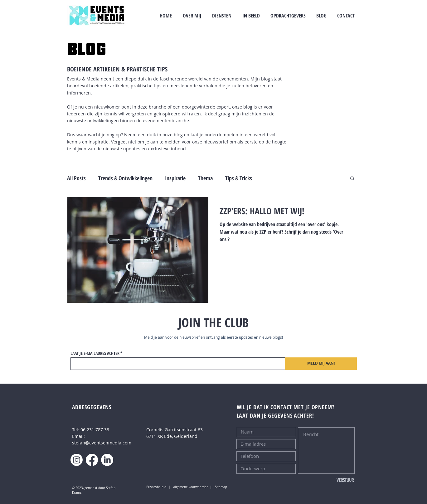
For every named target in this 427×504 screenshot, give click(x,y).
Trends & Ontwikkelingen (125, 178)
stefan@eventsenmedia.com (102, 443)
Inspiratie (175, 178)
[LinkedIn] (107, 460)
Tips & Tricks (239, 178)
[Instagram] (77, 460)
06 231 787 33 (95, 430)
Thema (205, 178)
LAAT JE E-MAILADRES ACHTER (95, 353)
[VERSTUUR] (333, 480)
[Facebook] (92, 460)
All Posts (76, 178)
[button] (352, 179)
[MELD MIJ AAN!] (321, 364)
